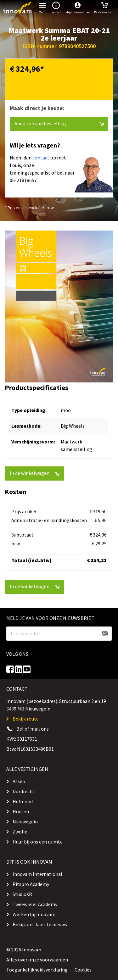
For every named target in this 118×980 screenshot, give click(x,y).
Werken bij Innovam (34, 914)
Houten (21, 811)
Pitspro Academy (31, 884)
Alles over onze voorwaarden (37, 960)
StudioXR (22, 894)
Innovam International (37, 874)
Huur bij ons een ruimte (38, 842)
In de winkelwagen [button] (35, 473)
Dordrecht (24, 791)
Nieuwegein (25, 821)
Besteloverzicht (104, 7)
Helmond (23, 801)
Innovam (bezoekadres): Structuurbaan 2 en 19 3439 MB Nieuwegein (56, 705)
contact (41, 158)
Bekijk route (26, 719)
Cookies (83, 970)
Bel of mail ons (33, 729)
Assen (19, 781)
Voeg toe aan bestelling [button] (59, 123)
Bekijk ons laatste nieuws (40, 924)
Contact (56, 7)
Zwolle (20, 832)
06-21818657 (23, 180)
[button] (78, 8)
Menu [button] (42, 7)
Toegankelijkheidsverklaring (37, 970)
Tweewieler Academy (35, 904)
